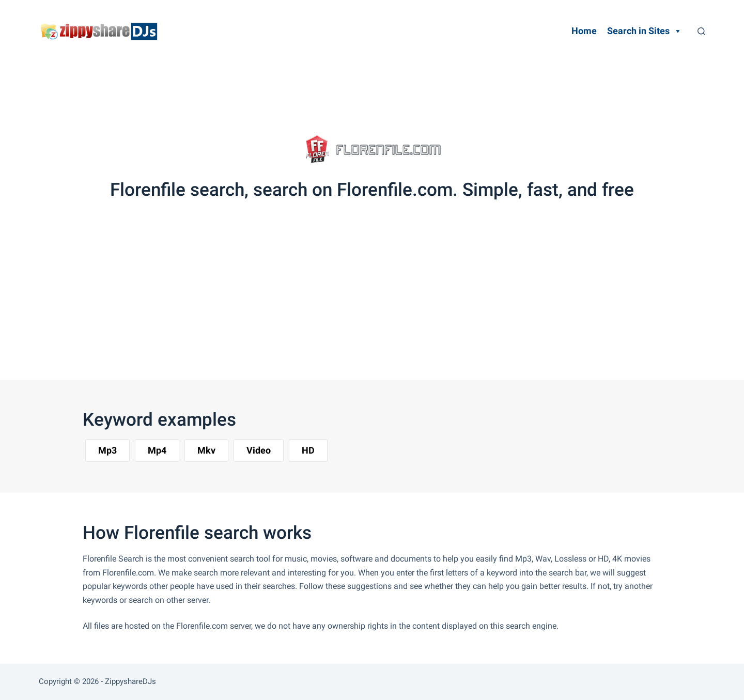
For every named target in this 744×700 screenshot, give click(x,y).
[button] (107, 450)
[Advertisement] (359, 90)
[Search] (701, 31)
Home (584, 31)
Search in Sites (645, 31)
